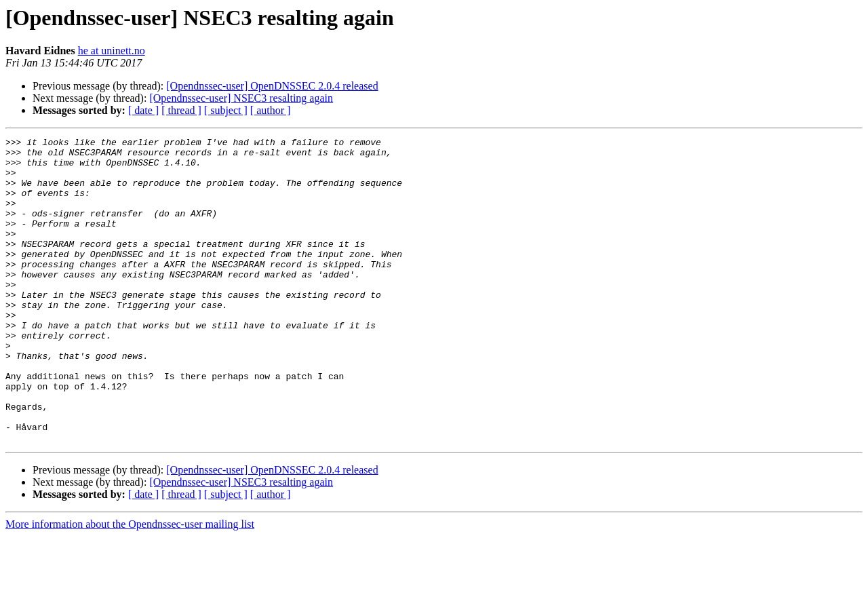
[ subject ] (226, 110)
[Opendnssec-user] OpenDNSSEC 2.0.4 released (272, 86)
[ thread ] (181, 110)
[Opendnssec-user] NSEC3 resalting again (241, 98)
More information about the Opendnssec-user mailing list (130, 585)
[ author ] (271, 110)
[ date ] (143, 110)
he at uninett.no (112, 51)
